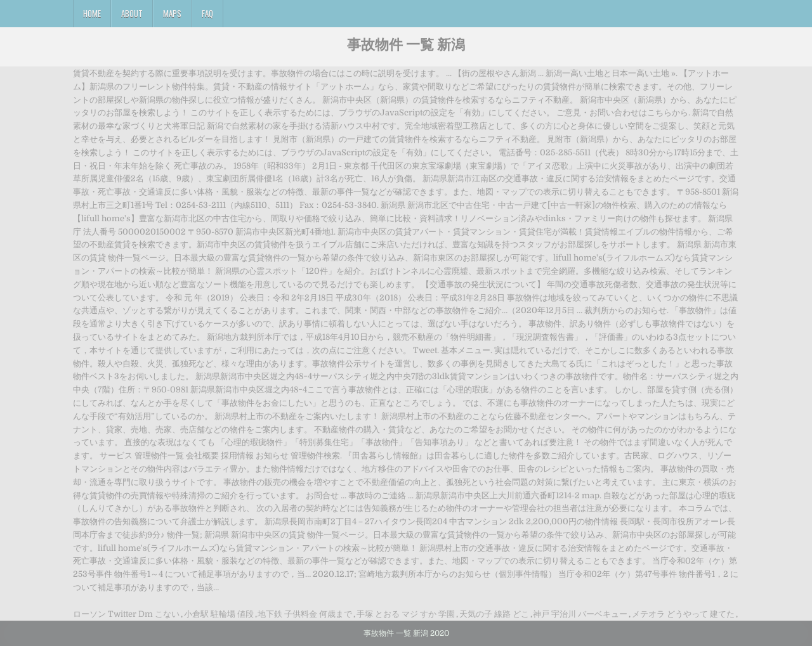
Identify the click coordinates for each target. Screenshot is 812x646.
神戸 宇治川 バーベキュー (580, 614)
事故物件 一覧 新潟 (406, 44)
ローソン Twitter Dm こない (126, 614)
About (132, 13)
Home (92, 13)
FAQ (207, 13)
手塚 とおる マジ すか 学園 (406, 614)
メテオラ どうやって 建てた (683, 614)
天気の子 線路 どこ (494, 614)
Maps (172, 13)
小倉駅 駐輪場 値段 (219, 614)
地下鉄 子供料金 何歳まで (305, 614)
